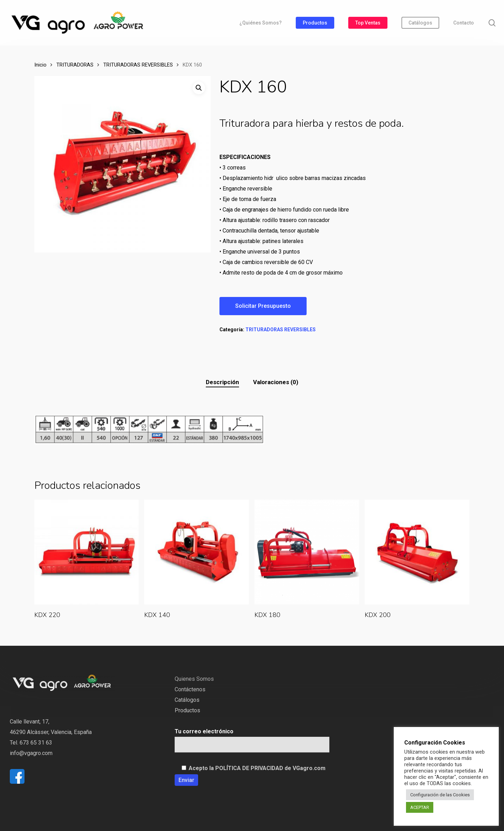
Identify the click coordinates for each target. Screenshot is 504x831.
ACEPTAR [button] (420, 807)
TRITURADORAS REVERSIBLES (138, 65)
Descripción (222, 382)
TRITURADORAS (75, 65)
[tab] (222, 382)
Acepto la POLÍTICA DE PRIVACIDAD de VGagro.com (257, 768)
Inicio (40, 65)
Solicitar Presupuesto (263, 306)
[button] (199, 88)
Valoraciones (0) (276, 382)
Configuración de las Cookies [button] (440, 795)
